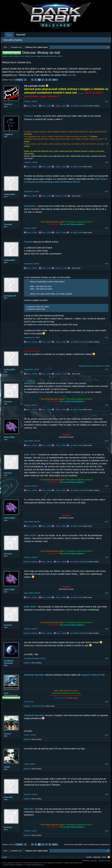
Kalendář (21, 35)
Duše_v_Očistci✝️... (63, 106)
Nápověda (97, 857)
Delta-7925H (9, 437)
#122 (107, 162)
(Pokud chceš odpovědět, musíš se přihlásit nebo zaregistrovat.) (87, 844)
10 (50, 80)
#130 (107, 486)
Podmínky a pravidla (90, 861)
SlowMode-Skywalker (9, 662)
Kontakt (89, 857)
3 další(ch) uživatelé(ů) (80, 490)
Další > (55, 80)
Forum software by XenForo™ (63, 863)
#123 (107, 191)
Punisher (54, 56)
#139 (107, 794)
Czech (4, 857)
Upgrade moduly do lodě (93, 675)
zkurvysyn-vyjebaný (30, 562)
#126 (107, 337)
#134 (107, 629)
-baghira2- (9, 134)
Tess (6, 693)
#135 (107, 658)
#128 (107, 405)
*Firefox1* (8, 104)
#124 (107, 228)
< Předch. (19, 80)
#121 (107, 101)
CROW (7, 767)
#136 (107, 702)
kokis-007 (8, 797)
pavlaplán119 (10, 296)
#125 (107, 264)
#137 (107, 735)
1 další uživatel (78, 167)
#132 (107, 557)
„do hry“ (72, 75)
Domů (104, 857)
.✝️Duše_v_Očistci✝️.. (47, 106)
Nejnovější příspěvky (13, 40)
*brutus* (34, 706)
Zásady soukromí (104, 861)
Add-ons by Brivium (24, 865)
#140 (107, 831)
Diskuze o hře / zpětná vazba (24, 56)
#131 (107, 522)
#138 (107, 764)
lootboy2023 (9, 194)
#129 (107, 441)
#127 (107, 369)
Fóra (9, 35)
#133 (107, 593)
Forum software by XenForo (22, 863)
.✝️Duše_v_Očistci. (31, 106)
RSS (109, 857)
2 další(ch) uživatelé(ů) (80, 106)
